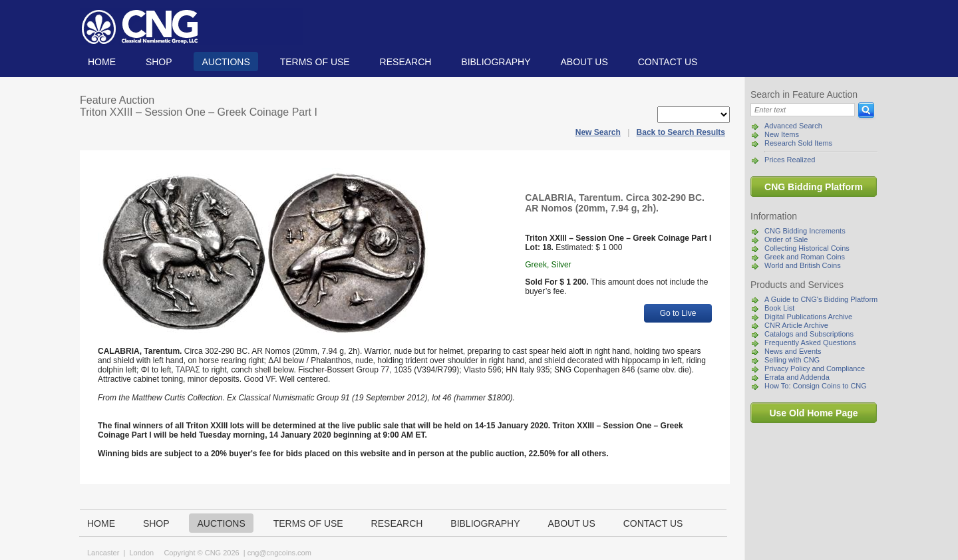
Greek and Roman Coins (805, 257)
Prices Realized (790, 160)
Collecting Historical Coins (807, 248)
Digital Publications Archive (808, 317)
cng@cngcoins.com (279, 553)
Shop (159, 62)
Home (102, 62)
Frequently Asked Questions (810, 343)
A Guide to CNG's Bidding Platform (821, 299)
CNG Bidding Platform (814, 187)
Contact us (668, 62)
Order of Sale (786, 239)
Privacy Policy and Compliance (815, 368)
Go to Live (678, 313)
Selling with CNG (792, 360)
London (141, 553)
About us (584, 62)
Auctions (226, 62)
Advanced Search (793, 126)
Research (406, 62)
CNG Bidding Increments (805, 231)
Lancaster (103, 553)
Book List (779, 308)
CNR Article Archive (796, 325)
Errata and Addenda (797, 377)
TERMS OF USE (315, 62)
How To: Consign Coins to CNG (816, 386)
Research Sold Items (798, 143)
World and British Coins (803, 265)
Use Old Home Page (813, 413)
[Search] (803, 110)
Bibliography (496, 62)
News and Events (793, 351)
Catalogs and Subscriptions (809, 334)
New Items (782, 134)
